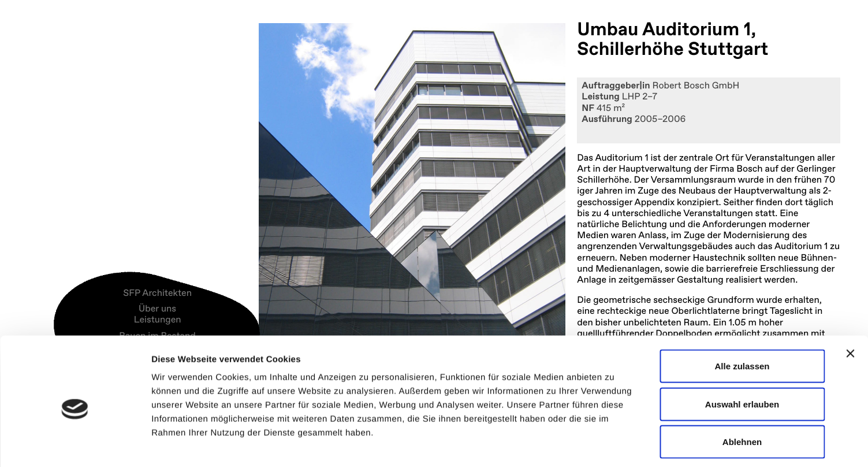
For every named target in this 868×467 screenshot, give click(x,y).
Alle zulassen (742, 315)
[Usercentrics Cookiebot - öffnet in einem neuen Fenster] (75, 444)
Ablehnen (742, 391)
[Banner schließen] (850, 303)
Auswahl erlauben (742, 353)
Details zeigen (614, 444)
